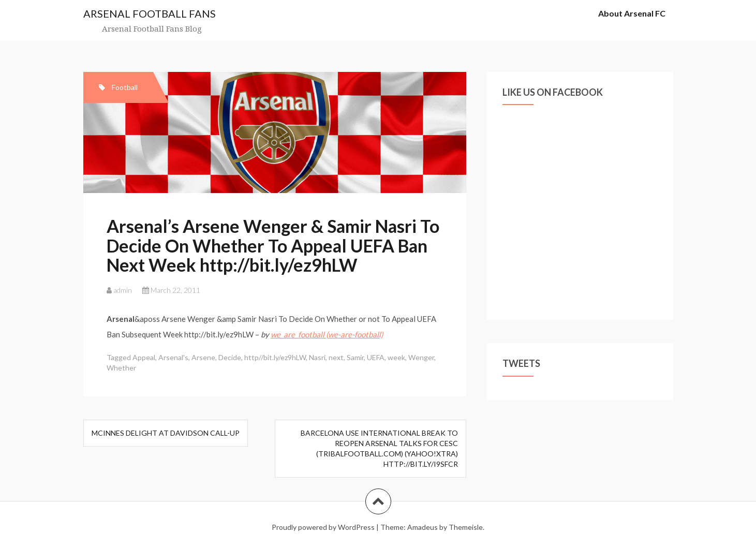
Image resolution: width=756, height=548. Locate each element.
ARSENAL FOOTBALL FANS (150, 13)
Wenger (421, 357)
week (396, 357)
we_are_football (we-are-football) (327, 334)
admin (123, 290)
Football (125, 87)
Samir (355, 357)
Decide (230, 357)
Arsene (203, 357)
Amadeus (423, 527)
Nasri (317, 357)
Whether (121, 368)
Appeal (144, 357)
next (336, 357)
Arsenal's (173, 357)
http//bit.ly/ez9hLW (275, 357)
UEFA (376, 357)
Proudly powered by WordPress (323, 527)
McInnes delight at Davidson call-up (166, 433)
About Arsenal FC (632, 13)
